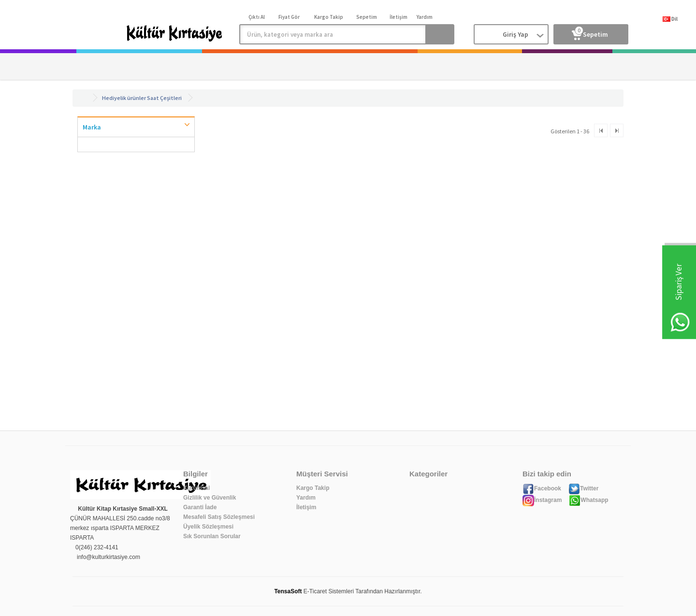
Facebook (542, 488)
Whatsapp (588, 500)
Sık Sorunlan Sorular (212, 536)
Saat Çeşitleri (164, 98)
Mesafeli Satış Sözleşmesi (219, 517)
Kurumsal (196, 488)
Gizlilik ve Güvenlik (210, 498)
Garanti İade (200, 507)
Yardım (306, 498)
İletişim (306, 507)
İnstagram (542, 500)
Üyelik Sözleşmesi (208, 527)
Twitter (583, 488)
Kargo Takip (313, 488)
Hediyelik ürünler (124, 98)
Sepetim (590, 33)
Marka (92, 127)
